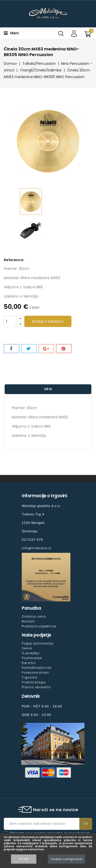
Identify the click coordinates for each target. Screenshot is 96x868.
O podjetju (31, 653)
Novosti (28, 621)
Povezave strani (35, 673)
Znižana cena (34, 616)
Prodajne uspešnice (39, 626)
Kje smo (29, 663)
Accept (24, 859)
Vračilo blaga (34, 682)
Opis (48, 389)
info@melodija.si (37, 548)
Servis (27, 648)
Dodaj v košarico (48, 321)
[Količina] (10, 321)
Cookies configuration (66, 859)
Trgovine (29, 677)
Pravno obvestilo (36, 687)
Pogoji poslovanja (38, 643)
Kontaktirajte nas (37, 668)
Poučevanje (32, 658)
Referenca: (14, 260)
